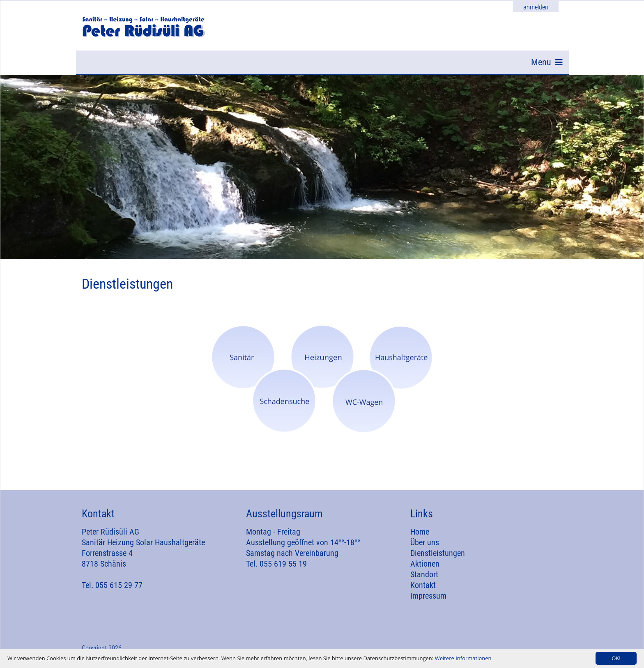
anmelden (536, 7)
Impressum (428, 600)
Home (420, 536)
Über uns (425, 547)
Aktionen (425, 568)
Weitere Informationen (463, 658)
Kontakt (423, 590)
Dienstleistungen (438, 558)
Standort (424, 579)
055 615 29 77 (119, 590)
